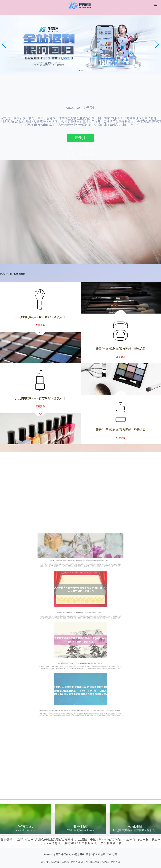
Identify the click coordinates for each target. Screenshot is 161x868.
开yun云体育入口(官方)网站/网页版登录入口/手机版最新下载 (81, 843)
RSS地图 (101, 854)
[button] (157, 44)
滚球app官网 (25, 839)
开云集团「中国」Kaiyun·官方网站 (98, 839)
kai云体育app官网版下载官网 (142, 839)
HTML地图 (111, 854)
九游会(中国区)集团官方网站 (54, 839)
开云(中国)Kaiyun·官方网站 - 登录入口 (80, 139)
